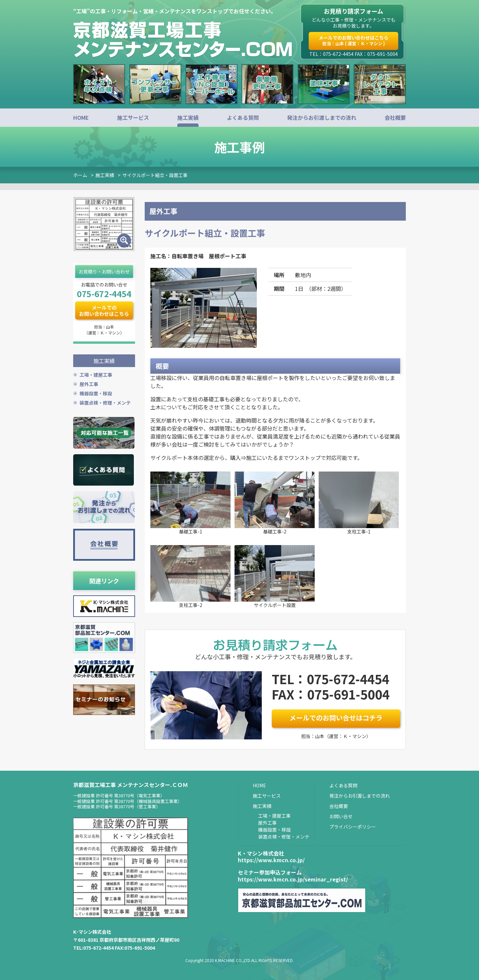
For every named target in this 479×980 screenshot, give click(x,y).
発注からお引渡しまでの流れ (322, 117)
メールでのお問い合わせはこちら (354, 40)
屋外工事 (89, 383)
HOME (81, 117)
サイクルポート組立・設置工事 (155, 175)
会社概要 (395, 117)
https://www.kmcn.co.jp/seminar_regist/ (293, 879)
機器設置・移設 (96, 393)
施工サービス (133, 117)
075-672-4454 (104, 294)
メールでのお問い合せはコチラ (336, 718)
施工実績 (188, 117)
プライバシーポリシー (353, 827)
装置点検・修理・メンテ (105, 402)
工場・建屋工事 (96, 374)
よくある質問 (243, 117)
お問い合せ (341, 816)
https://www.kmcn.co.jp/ (271, 860)
